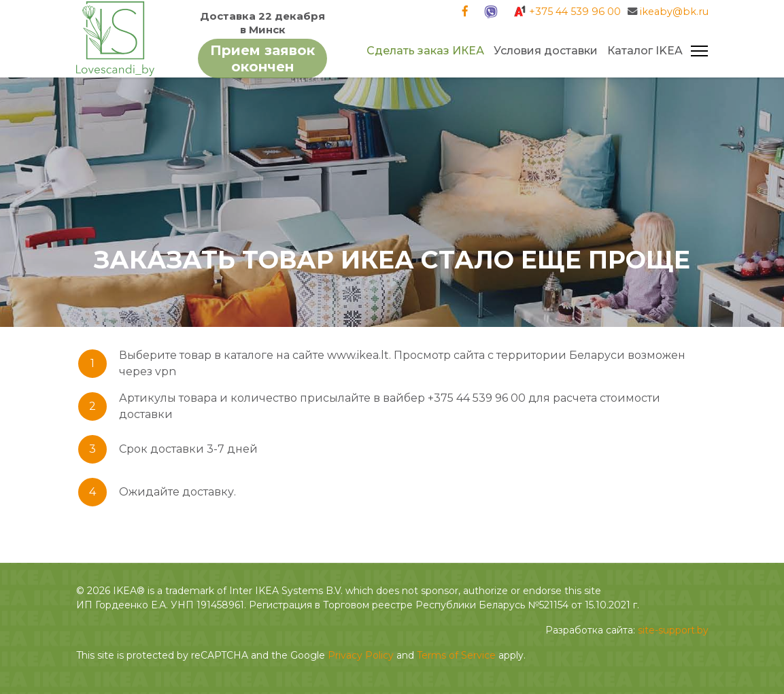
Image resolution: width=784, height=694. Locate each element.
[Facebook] (465, 11)
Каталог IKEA (645, 51)
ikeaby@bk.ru (674, 12)
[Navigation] (699, 51)
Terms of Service (456, 655)
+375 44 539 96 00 (575, 12)
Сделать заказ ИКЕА (425, 51)
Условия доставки (546, 51)
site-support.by (673, 630)
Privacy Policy (361, 655)
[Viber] (490, 11)
